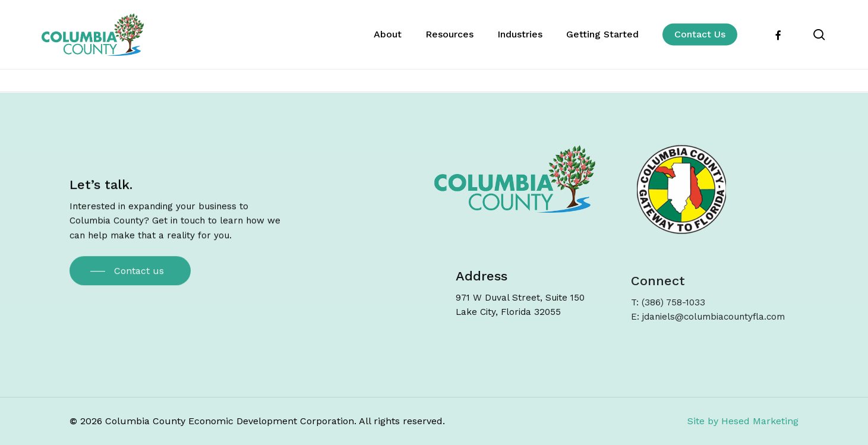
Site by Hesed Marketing (743, 421)
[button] (130, 274)
